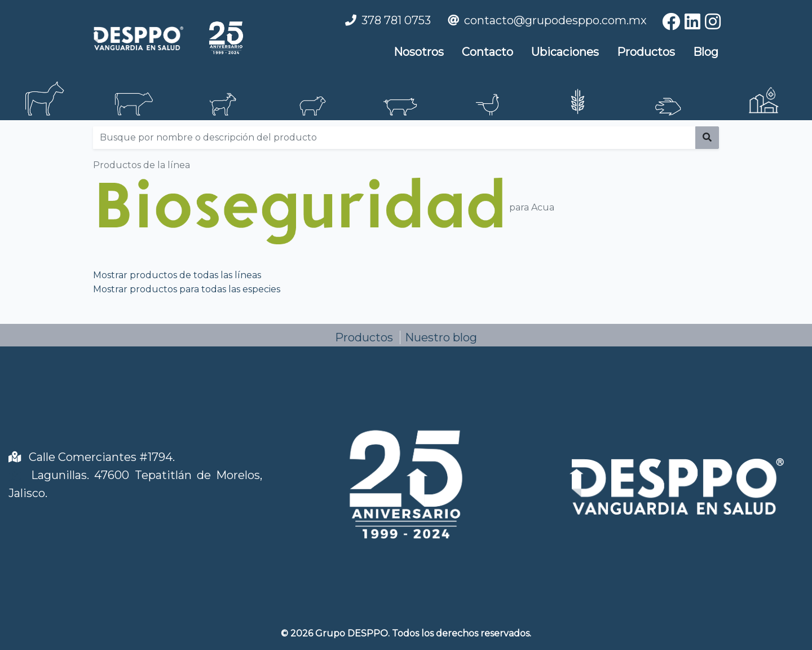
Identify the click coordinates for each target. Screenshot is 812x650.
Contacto (487, 52)
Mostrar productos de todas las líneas (177, 275)
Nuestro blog (441, 337)
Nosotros (419, 52)
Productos (646, 52)
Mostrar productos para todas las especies (187, 289)
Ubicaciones (565, 52)
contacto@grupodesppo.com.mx (555, 20)
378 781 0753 (396, 20)
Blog (706, 52)
